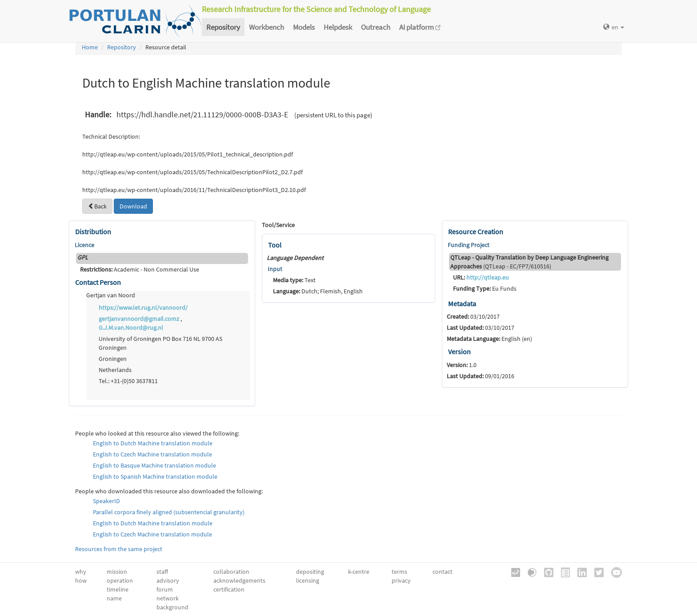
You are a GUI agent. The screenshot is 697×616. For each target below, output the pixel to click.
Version (459, 352)
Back (97, 206)
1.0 (462, 365)
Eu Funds (485, 288)
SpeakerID (106, 501)
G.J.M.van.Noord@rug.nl (131, 328)
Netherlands (115, 370)
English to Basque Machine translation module (154, 465)
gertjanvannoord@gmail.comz (139, 319)
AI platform (420, 27)
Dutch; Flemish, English (318, 291)
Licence (84, 245)
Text (294, 280)
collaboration (231, 572)
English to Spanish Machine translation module (155, 476)
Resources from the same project (119, 549)
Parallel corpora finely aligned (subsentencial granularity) (169, 512)
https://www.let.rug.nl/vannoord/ (143, 308)
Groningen (113, 359)
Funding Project (469, 245)
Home (90, 47)
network (168, 598)
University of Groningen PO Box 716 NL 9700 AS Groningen (160, 343)
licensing (308, 580)
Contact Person (98, 282)
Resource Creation (476, 232)
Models (304, 27)
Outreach (376, 27)
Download (133, 206)
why (81, 572)
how (81, 580)
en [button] (614, 27)
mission (117, 572)
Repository (223, 27)
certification (229, 589)
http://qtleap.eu (488, 277)
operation (120, 580)
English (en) (489, 339)
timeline (118, 589)
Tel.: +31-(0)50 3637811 (128, 381)
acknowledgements (239, 580)
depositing (310, 572)
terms (399, 572)
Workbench (266, 27)
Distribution (93, 232)
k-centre (359, 572)
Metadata (462, 304)
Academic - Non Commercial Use (140, 269)
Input (275, 269)
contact (443, 572)
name (114, 598)
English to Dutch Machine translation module (153, 443)
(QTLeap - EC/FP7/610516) (529, 262)
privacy (401, 580)
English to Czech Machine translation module (152, 454)
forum (165, 589)
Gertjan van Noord (111, 295)
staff (162, 572)
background (172, 607)
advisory (168, 580)
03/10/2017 (473, 316)
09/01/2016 (481, 376)
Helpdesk (338, 27)
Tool (275, 245)
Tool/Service (278, 225)
